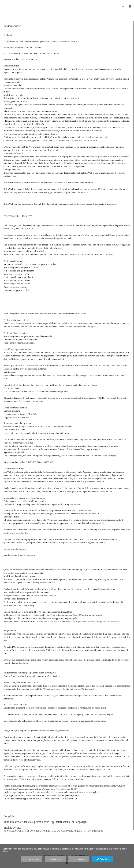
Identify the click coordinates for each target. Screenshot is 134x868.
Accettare (103, 859)
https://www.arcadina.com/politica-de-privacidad (98, 622)
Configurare (55, 859)
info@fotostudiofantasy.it (15, 549)
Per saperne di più (31, 859)
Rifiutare (79, 859)
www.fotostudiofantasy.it (66, 42)
